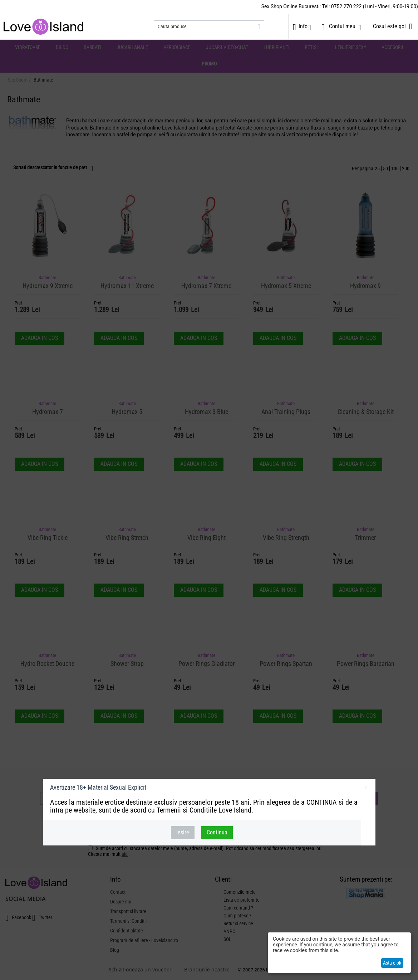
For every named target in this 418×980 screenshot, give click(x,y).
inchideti (366, 789)
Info (303, 26)
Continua (217, 832)
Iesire (183, 832)
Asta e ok (392, 963)
